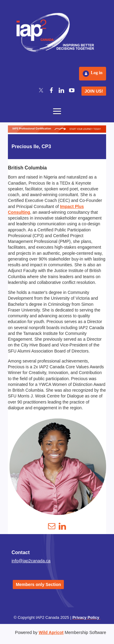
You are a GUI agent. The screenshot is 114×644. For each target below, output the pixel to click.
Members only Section (38, 584)
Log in (97, 73)
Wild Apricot (51, 632)
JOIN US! (94, 91)
